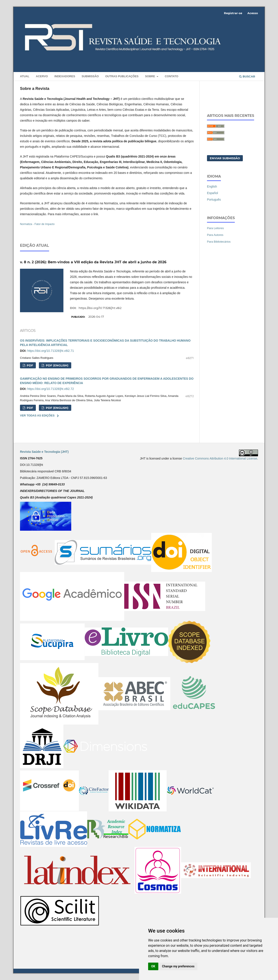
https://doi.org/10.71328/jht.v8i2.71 (50, 351)
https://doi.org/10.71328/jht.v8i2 (100, 308)
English (212, 186)
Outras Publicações (122, 76)
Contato (172, 76)
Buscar (247, 76)
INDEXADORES (65, 76)
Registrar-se (233, 13)
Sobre (151, 76)
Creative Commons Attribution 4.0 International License (220, 458)
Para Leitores (215, 228)
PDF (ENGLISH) (57, 365)
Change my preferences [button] (178, 966)
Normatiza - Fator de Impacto (37, 224)
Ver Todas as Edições (37, 415)
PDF (29, 365)
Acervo (42, 76)
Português (214, 200)
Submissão (90, 76)
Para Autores (215, 235)
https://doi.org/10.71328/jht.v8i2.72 (50, 389)
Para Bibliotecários (219, 242)
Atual (25, 76)
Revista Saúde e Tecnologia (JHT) (44, 452)
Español (213, 193)
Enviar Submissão (225, 158)
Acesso (253, 13)
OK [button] (153, 966)
